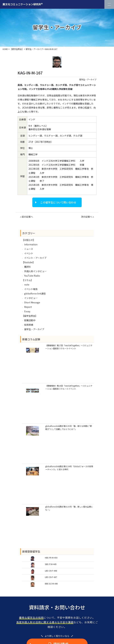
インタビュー (31, 298)
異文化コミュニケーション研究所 (23, 4)
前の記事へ (27, 217)
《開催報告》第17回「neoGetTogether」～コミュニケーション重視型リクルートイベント (69, 347)
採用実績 (29, 325)
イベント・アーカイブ (35, 258)
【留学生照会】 (30, 316)
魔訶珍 (28, 267)
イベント (29, 253)
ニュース (29, 249)
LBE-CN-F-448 (51, 571)
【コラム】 (27, 280)
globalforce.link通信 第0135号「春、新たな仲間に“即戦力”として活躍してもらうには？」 (69, 427)
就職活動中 (30, 320)
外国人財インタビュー (35, 271)
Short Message (32, 302)
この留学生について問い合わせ (58, 202)
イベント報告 (31, 289)
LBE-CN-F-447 (51, 577)
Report (28, 307)
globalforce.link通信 (35, 293)
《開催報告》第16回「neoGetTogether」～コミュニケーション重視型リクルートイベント (69, 387)
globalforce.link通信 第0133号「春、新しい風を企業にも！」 (69, 508)
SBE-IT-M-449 (51, 564)
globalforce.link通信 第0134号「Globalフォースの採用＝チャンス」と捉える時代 (69, 468)
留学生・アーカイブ (88, 80)
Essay (27, 311)
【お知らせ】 (28, 240)
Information (31, 244)
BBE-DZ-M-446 (51, 584)
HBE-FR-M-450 (51, 558)
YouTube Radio (32, 276)
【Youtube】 (28, 262)
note (27, 285)
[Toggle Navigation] (109, 4)
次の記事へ (87, 217)
